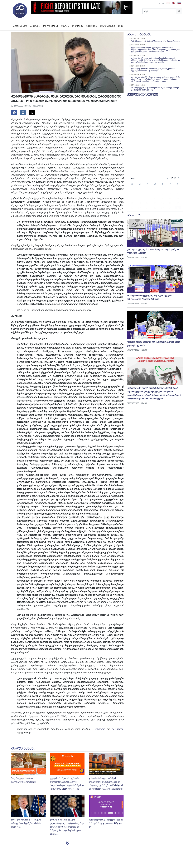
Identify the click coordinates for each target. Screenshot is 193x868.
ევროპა (65, 26)
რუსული (100, 729)
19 (132, 203)
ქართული (118, 729)
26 (132, 208)
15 (155, 199)
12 (132, 199)
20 (140, 203)
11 (178, 194)
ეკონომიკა (92, 26)
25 (178, 203)
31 (170, 208)
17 (170, 199)
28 (147, 208)
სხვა (121, 26)
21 (147, 203)
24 (170, 203)
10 (170, 194)
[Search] (159, 11)
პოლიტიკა (77, 26)
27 (140, 208)
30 (163, 208)
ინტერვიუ (38, 106)
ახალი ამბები (20, 26)
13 (140, 199)
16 (163, 199)
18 (178, 199)
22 (155, 203)
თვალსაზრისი (108, 26)
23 (163, 203)
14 (147, 199)
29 (155, 208)
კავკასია (35, 26)
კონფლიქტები (50, 26)
